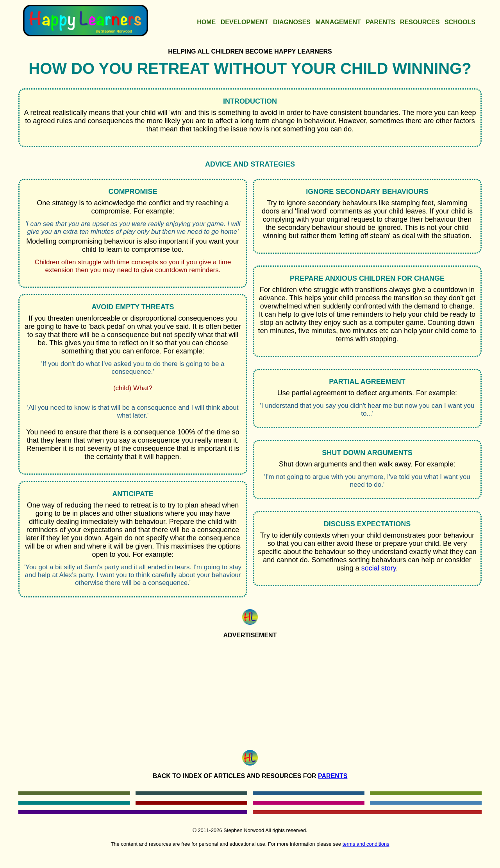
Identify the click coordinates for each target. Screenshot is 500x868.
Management (338, 22)
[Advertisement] (250, 692)
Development (245, 22)
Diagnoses (292, 22)
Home (206, 22)
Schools (460, 22)
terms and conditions (366, 844)
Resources (420, 22)
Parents (380, 22)
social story (379, 568)
